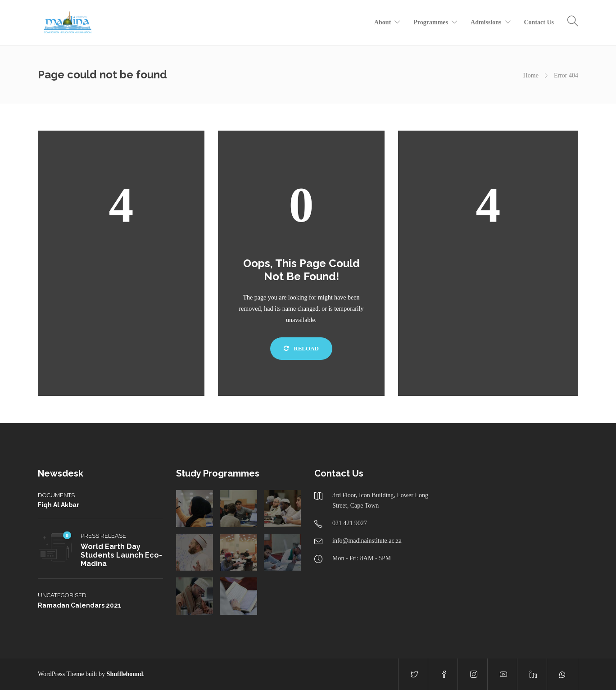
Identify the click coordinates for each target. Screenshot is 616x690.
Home (531, 75)
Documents (56, 495)
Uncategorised (62, 595)
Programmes (431, 22)
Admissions (486, 22)
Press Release (103, 536)
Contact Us (539, 22)
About (383, 22)
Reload (301, 348)
